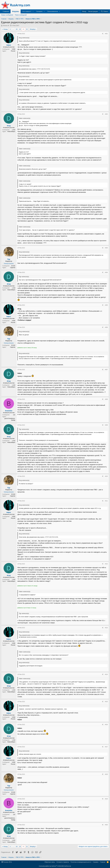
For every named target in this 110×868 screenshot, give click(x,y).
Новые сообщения (7, 15)
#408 (106, 399)
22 (27, 29)
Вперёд (32, 29)
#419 (106, 799)
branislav (9, 411)
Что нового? (27, 11)
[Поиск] (104, 11)
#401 (106, 34)
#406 (106, 327)
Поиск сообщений (21, 15)
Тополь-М (6, 26)
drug (9, 126)
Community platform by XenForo (55, 866)
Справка (96, 862)
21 (23, 29)
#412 (106, 564)
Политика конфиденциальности (81, 862)
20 (20, 29)
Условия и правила (63, 862)
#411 (106, 501)
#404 (106, 272)
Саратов (13, 268)
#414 (106, 674)
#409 (106, 425)
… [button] (13, 29)
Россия (13, 51)
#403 (106, 248)
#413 (106, 628)
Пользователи (53, 11)
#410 (106, 476)
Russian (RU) (7, 862)
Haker (9, 45)
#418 (106, 774)
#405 (106, 305)
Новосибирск (11, 131)
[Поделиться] (103, 34)
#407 (106, 370)
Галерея (39, 11)
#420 (106, 825)
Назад (5, 29)
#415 (106, 702)
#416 (106, 725)
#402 (106, 114)
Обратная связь (50, 862)
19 (17, 29)
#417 (106, 747)
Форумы (16, 11)
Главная (6, 11)
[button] (33, 11)
